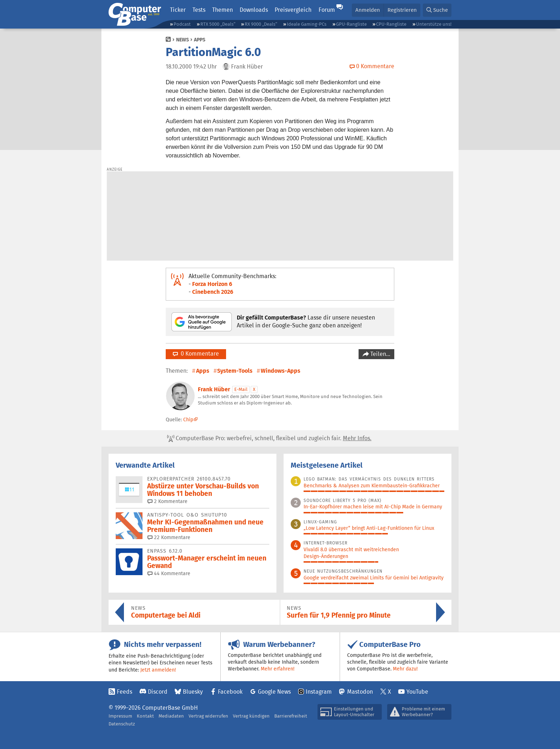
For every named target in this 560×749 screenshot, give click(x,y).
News (182, 40)
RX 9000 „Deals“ (261, 24)
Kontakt (145, 716)
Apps (200, 40)
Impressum (120, 716)
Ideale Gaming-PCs (307, 24)
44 (169, 573)
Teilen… (380, 354)
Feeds (124, 692)
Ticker (178, 10)
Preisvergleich (293, 10)
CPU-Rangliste (391, 24)
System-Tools (235, 371)
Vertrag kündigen (251, 716)
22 (169, 537)
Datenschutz (122, 724)
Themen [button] (222, 10)
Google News (274, 692)
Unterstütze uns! (434, 24)
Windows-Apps (281, 371)
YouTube (417, 692)
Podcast (182, 24)
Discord (158, 692)
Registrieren (402, 10)
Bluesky (193, 692)
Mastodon (360, 692)
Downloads (254, 10)
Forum (327, 10)
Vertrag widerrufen (208, 716)
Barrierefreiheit (291, 716)
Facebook (230, 692)
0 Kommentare (196, 354)
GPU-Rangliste (351, 24)
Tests (199, 10)
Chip (188, 419)
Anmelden (368, 10)
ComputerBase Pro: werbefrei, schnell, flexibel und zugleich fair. (269, 438)
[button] (437, 10)
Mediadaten (171, 716)
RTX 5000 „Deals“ (218, 24)
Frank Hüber (214, 389)
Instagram (319, 692)
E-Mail (241, 389)
